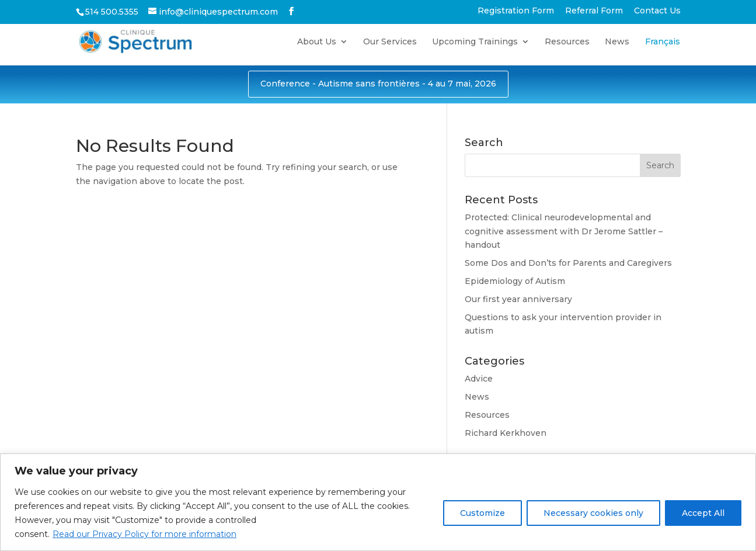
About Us (317, 42)
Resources (567, 42)
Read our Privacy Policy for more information (144, 534)
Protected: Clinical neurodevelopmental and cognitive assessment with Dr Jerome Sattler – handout (564, 231)
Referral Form (594, 11)
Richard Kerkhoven (506, 433)
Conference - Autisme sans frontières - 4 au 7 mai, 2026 (378, 84)
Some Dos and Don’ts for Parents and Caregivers (568, 263)
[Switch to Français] (663, 51)
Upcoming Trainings (475, 42)
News (617, 42)
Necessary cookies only (593, 513)
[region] (378, 502)
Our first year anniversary (518, 299)
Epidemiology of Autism (515, 281)
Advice (479, 379)
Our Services (390, 42)
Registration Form (516, 11)
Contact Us (657, 11)
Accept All (703, 513)
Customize (482, 513)
